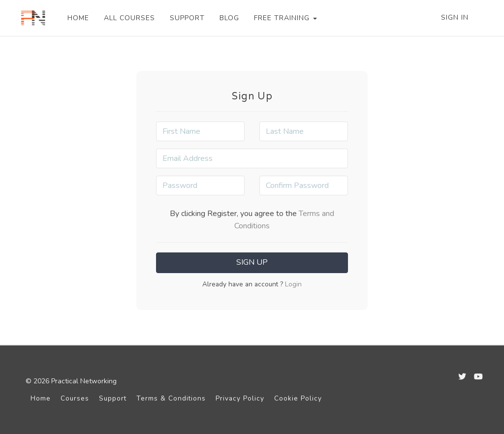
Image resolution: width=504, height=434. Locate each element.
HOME (78, 18)
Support (113, 398)
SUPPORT (187, 18)
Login (292, 284)
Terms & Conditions (171, 398)
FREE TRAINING (285, 18)
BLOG (229, 18)
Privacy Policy (240, 398)
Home (41, 398)
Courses (75, 398)
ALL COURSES (129, 18)
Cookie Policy (298, 398)
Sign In (455, 17)
